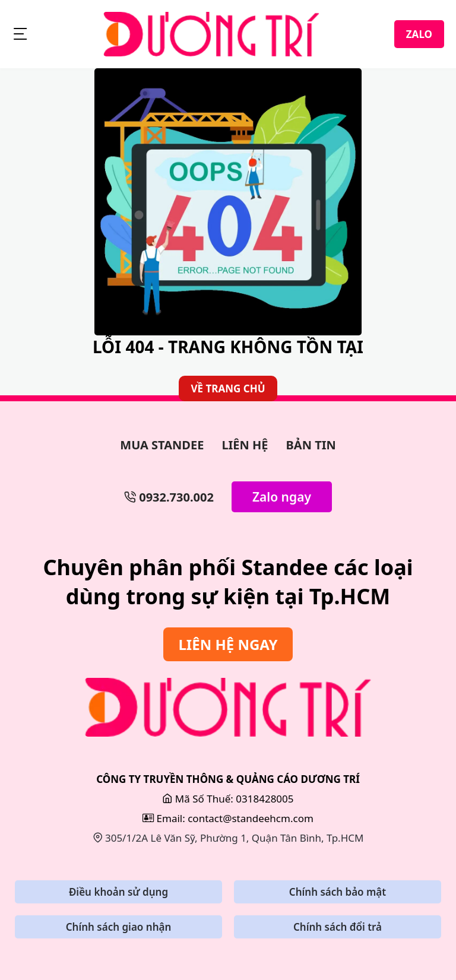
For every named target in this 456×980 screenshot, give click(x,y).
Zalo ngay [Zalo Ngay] (282, 497)
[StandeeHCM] (211, 34)
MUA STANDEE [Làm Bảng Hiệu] (162, 445)
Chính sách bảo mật (338, 892)
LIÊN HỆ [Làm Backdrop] (245, 445)
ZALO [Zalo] (419, 34)
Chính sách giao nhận (119, 927)
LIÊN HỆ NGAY (228, 644)
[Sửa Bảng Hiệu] (228, 707)
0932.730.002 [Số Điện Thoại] (169, 497)
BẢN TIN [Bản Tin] (311, 445)
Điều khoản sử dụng (118, 892)
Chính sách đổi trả (338, 927)
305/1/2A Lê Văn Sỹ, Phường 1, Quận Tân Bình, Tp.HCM (228, 838)
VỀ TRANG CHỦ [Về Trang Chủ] (228, 388)
